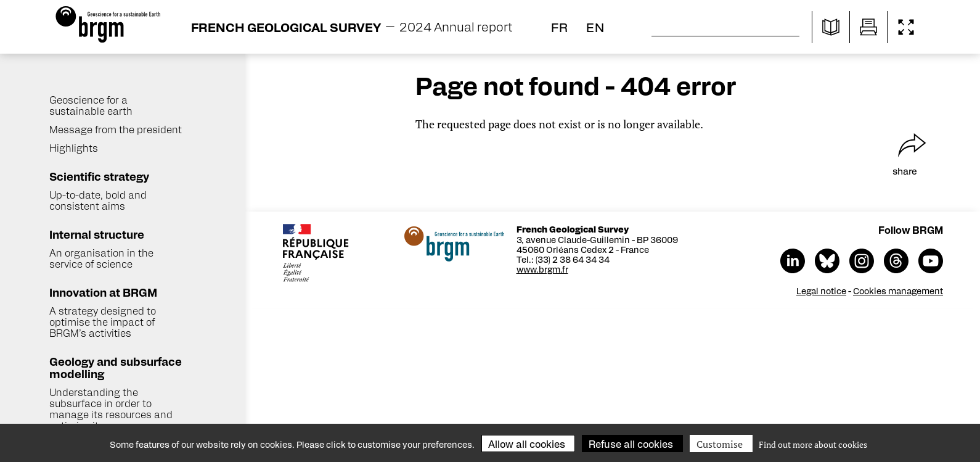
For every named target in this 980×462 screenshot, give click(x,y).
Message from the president (116, 129)
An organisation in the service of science (101, 258)
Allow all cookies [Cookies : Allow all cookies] (527, 444)
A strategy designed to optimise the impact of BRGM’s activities (103, 322)
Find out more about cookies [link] (813, 444)
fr (560, 27)
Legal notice (823, 291)
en (595, 27)
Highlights (74, 148)
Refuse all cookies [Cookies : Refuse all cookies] (631, 444)
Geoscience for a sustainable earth (91, 105)
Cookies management (899, 291)
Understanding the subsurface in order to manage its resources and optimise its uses (111, 409)
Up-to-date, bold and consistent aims (98, 200)
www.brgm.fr (543, 269)
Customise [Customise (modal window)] (720, 444)
